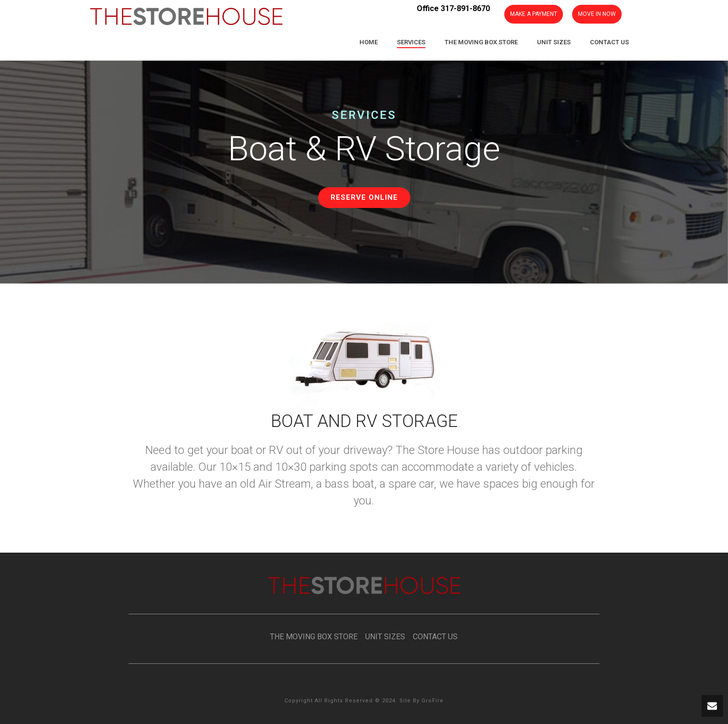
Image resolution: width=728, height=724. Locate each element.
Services (411, 42)
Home (369, 42)
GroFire (433, 701)
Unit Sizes (554, 42)
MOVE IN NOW (597, 14)
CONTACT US (435, 637)
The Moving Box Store (481, 42)
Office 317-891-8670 (453, 8)
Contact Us (609, 42)
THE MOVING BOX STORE (314, 637)
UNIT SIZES (382, 637)
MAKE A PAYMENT (534, 14)
